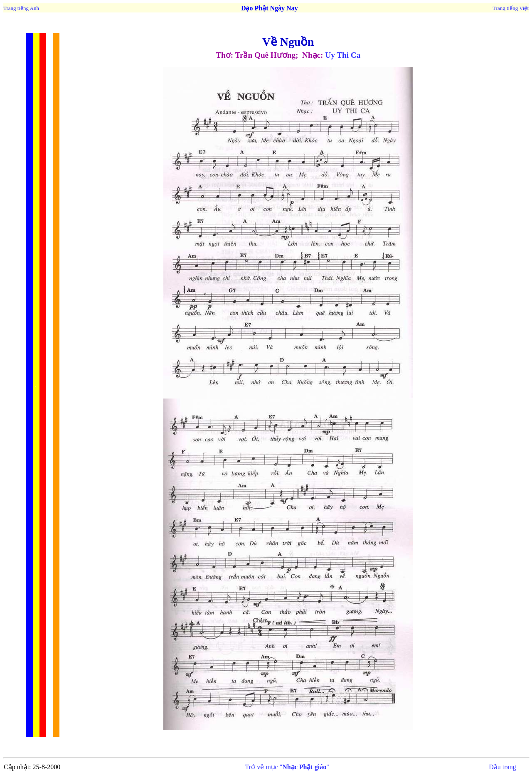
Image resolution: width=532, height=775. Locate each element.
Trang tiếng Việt (511, 8)
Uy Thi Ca (343, 55)
